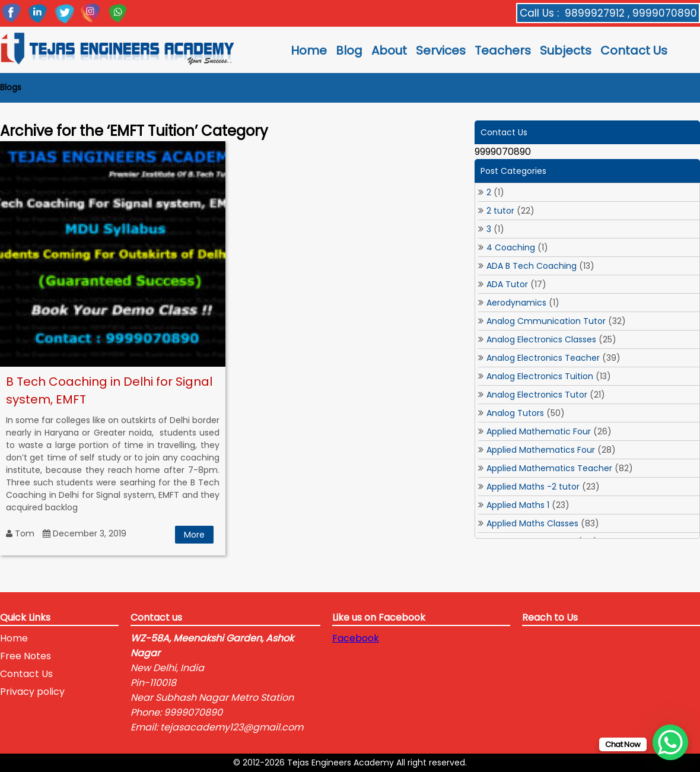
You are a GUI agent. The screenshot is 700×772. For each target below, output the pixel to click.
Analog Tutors (515, 413)
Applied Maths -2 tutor (533, 487)
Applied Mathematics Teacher (549, 468)
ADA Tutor (507, 284)
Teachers (503, 50)
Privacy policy (32, 692)
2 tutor (500, 211)
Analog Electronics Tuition (540, 376)
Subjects (566, 50)
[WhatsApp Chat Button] (670, 742)
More (194, 535)
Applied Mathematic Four (539, 431)
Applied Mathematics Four (541, 450)
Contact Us (634, 50)
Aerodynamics (516, 303)
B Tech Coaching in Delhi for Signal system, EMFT (109, 390)
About (389, 50)
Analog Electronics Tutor (537, 395)
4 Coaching (511, 247)
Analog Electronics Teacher (543, 358)
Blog (349, 50)
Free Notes (26, 656)
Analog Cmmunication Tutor (546, 321)
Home (309, 50)
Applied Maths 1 (518, 505)
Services (441, 50)
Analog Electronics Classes (541, 339)
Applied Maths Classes (532, 523)
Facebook (356, 638)
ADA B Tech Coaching (532, 266)
